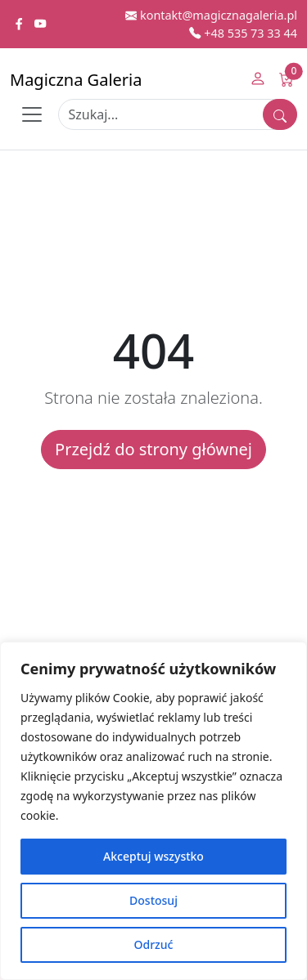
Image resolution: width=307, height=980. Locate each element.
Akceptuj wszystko (153, 856)
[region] (153, 811)
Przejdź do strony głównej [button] (153, 449)
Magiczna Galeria (76, 80)
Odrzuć (154, 944)
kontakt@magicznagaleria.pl (211, 15)
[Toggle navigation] (32, 114)
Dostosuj (153, 900)
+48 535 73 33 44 (243, 33)
